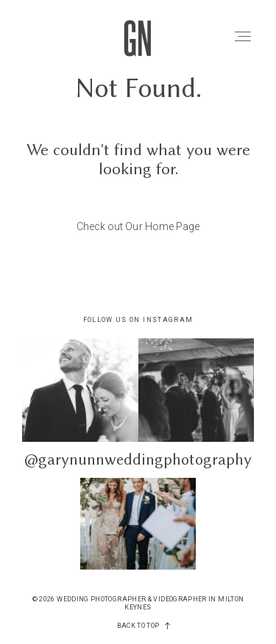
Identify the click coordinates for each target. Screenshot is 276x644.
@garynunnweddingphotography (138, 459)
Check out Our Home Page (138, 226)
